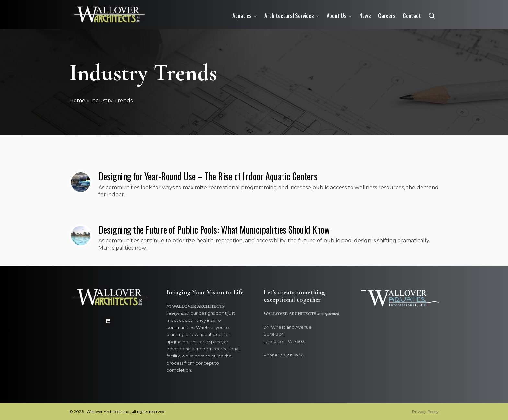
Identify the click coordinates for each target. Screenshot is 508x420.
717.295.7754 (292, 355)
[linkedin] (108, 321)
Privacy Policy (425, 411)
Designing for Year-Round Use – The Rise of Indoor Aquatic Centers (208, 176)
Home (77, 101)
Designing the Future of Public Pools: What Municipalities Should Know (214, 230)
